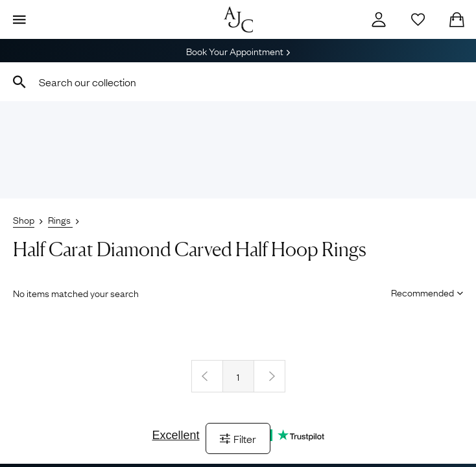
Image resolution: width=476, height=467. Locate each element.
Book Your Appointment (238, 51)
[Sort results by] (422, 292)
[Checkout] (457, 19)
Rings (60, 219)
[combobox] (238, 82)
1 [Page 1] (238, 376)
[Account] (379, 19)
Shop (24, 219)
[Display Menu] (19, 19)
